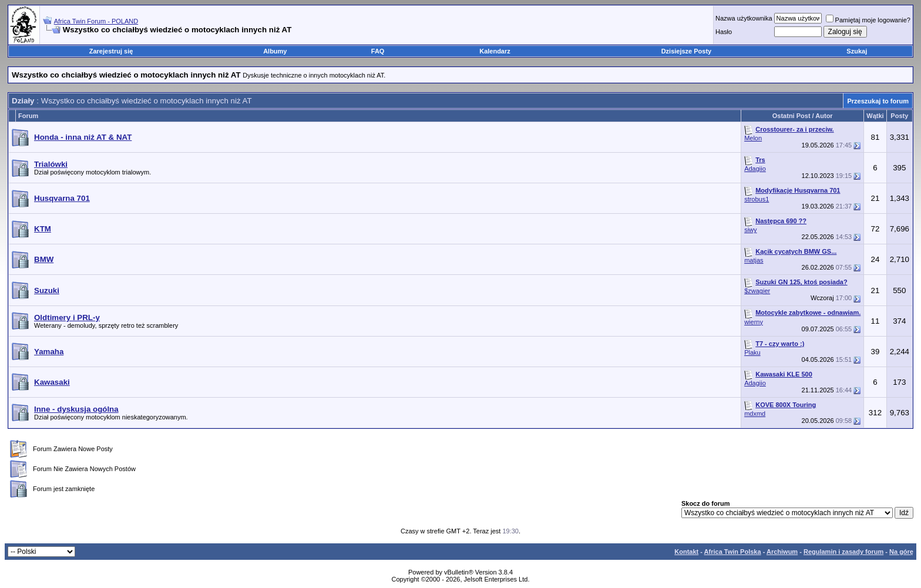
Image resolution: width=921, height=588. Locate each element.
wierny (754, 322)
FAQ (378, 51)
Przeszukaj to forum (878, 101)
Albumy (275, 51)
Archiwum (782, 552)
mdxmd (755, 414)
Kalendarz (495, 51)
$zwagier (757, 291)
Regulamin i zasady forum (843, 552)
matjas (754, 260)
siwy (750, 230)
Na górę (901, 552)
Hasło (724, 32)
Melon (753, 138)
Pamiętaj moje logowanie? (868, 20)
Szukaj (857, 51)
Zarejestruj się (111, 51)
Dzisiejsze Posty (687, 51)
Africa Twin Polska (733, 552)
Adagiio (755, 169)
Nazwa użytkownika (744, 18)
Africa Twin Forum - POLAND (96, 21)
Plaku (752, 352)
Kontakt (686, 552)
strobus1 (757, 199)
